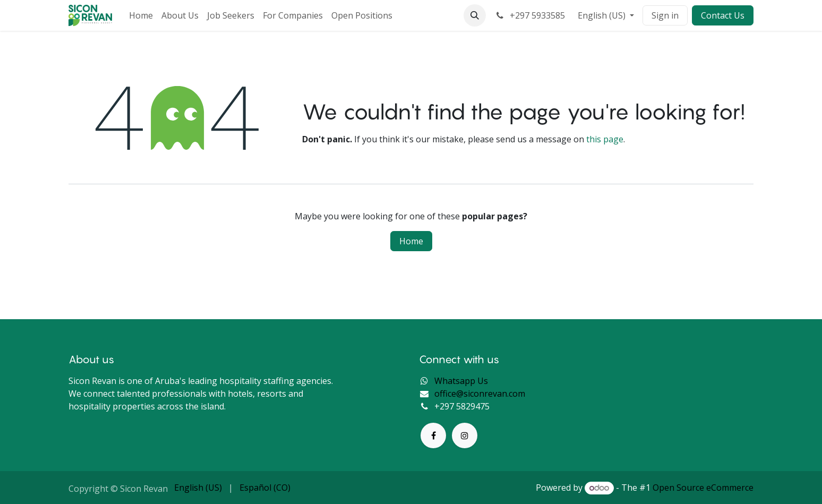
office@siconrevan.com (480, 394)
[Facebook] (433, 435)
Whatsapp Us (461, 381)
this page (605, 139)
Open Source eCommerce (703, 488)
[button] (475, 15)
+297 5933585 (530, 15)
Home (411, 241)
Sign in (665, 15)
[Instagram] (465, 435)
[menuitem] (141, 15)
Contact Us (723, 15)
